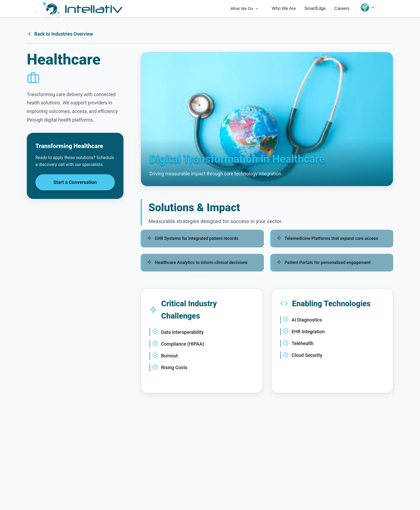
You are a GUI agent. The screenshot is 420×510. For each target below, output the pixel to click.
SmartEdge (315, 8)
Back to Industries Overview (60, 34)
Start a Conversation (75, 182)
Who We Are (284, 8)
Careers (342, 8)
